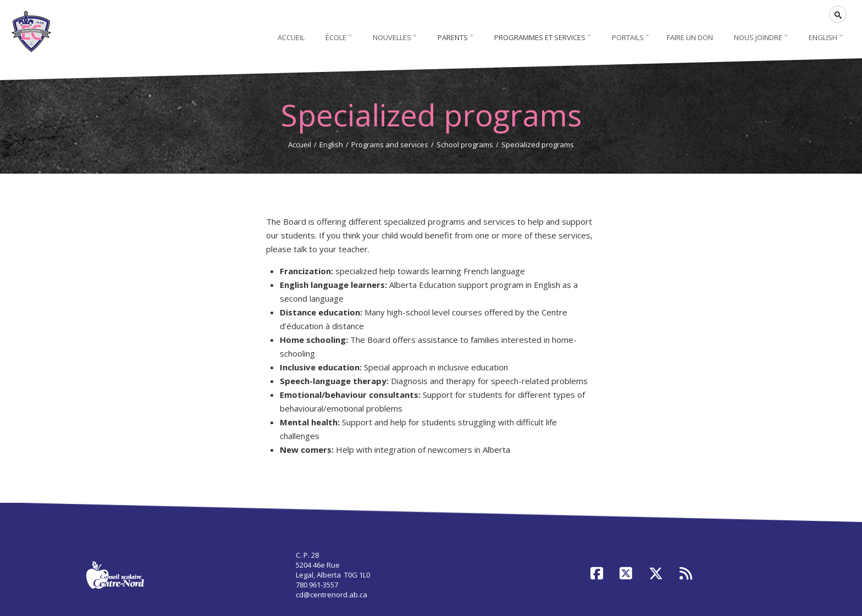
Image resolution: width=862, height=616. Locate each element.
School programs (465, 145)
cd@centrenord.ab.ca (331, 595)
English (331, 145)
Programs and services (390, 145)
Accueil (300, 145)
